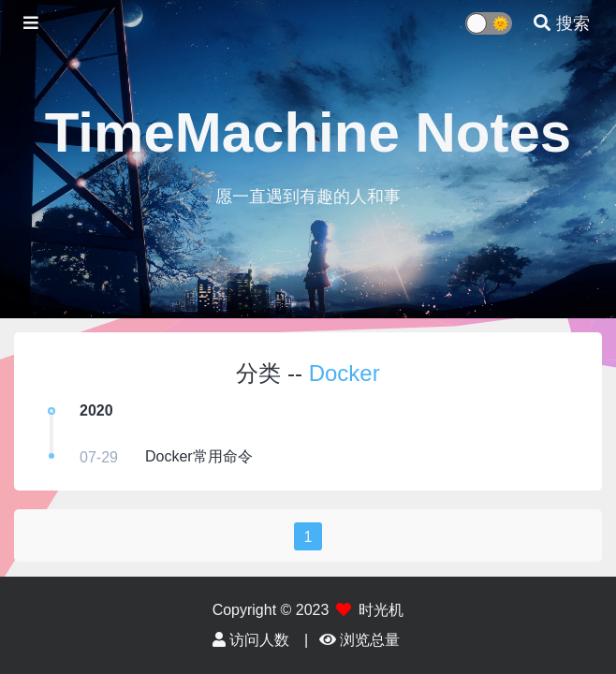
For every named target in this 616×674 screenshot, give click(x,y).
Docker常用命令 (199, 456)
